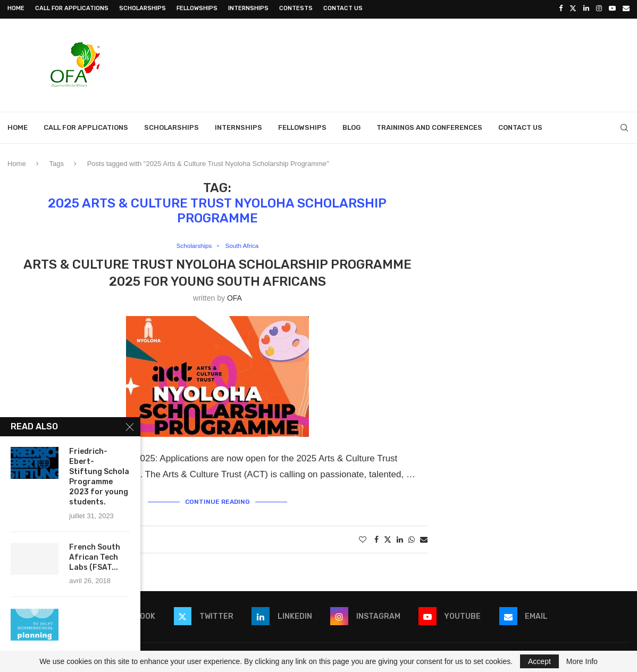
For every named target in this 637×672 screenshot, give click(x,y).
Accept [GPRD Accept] (539, 661)
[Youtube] (612, 9)
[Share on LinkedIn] (400, 537)
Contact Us (343, 8)
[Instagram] (599, 9)
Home (16, 8)
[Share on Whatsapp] (412, 537)
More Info (582, 661)
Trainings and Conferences (429, 126)
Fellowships (197, 8)
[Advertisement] (436, 62)
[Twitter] (573, 9)
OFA (234, 297)
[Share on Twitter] (388, 537)
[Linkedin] (586, 9)
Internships (248, 8)
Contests (296, 8)
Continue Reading (217, 500)
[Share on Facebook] (376, 537)
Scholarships (143, 8)
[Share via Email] (424, 537)
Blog (351, 126)
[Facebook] (561, 9)
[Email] (626, 9)
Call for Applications (72, 8)
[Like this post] (363, 537)
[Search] (624, 126)
